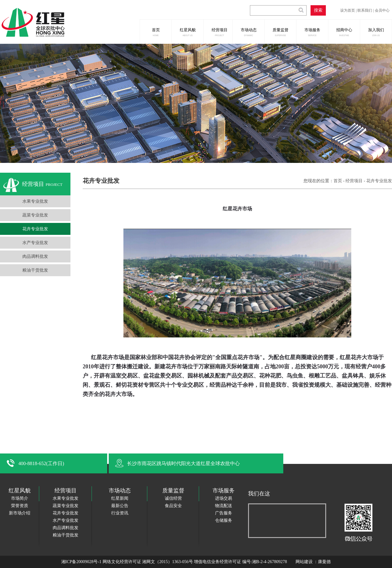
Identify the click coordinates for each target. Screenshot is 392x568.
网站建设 (305, 562)
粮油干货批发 (35, 270)
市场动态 (248, 32)
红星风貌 (187, 32)
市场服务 (312, 32)
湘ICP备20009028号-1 (81, 562)
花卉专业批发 (35, 229)
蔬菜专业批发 (35, 215)
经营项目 (219, 32)
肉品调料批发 (35, 256)
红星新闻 (120, 498)
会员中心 (382, 10)
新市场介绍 (20, 513)
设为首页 (348, 10)
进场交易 (224, 498)
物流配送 (224, 506)
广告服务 (224, 513)
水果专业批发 (35, 201)
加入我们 (376, 32)
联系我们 (365, 10)
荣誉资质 (20, 506)
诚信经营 (173, 498)
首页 (156, 32)
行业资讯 (120, 513)
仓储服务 (224, 520)
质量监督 (280, 32)
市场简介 (20, 498)
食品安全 (173, 506)
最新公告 (120, 506)
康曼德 (324, 562)
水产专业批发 (35, 243)
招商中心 (344, 32)
